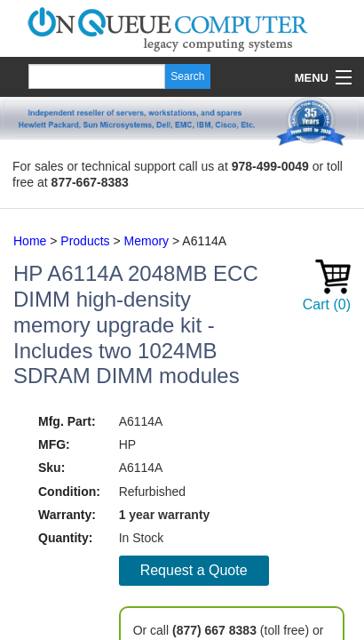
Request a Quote (194, 570)
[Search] (97, 76)
